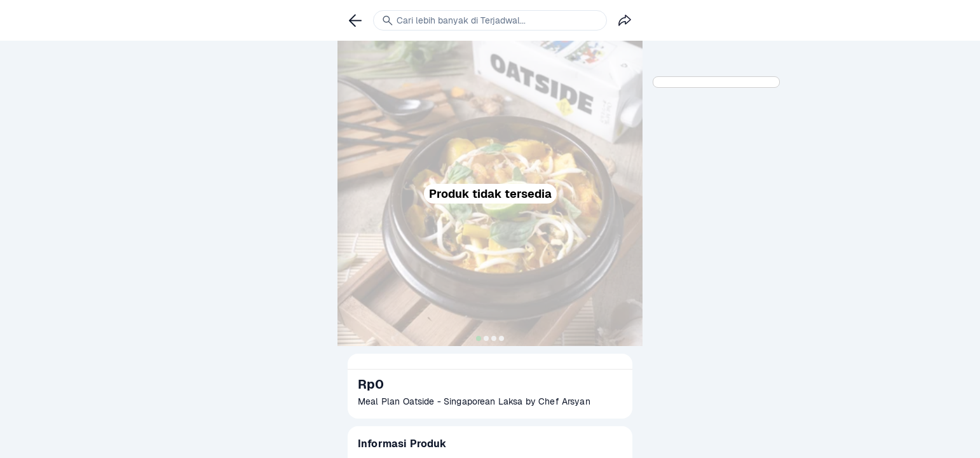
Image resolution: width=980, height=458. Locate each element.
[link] (355, 20)
